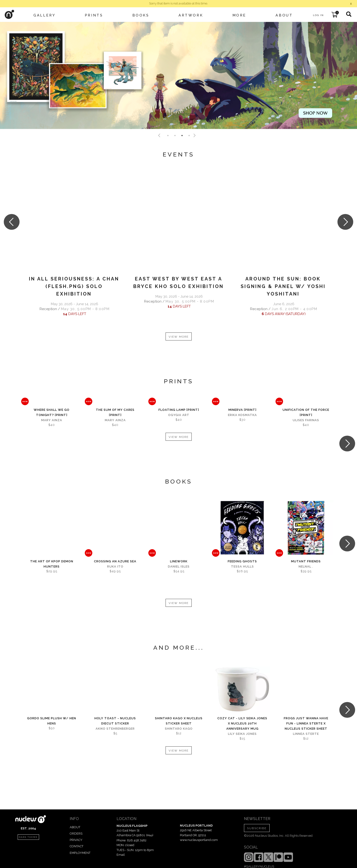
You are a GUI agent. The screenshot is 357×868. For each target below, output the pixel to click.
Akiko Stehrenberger (115, 729)
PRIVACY (76, 840)
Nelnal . (306, 566)
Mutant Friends (306, 561)
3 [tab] (182, 136)
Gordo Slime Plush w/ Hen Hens (52, 721)
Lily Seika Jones (242, 734)
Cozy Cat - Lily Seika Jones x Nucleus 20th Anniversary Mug (242, 723)
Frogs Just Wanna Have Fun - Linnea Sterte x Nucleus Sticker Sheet (306, 723)
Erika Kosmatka (242, 415)
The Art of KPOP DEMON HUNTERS (52, 564)
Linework (179, 561)
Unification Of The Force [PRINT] (306, 412)
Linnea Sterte (306, 734)
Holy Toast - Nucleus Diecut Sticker (115, 721)
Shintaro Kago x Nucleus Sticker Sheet (179, 721)
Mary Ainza (52, 420)
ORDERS (76, 834)
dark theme (28, 837)
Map (150, 835)
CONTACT (77, 846)
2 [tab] (175, 136)
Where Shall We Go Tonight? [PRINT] (52, 412)
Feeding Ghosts (242, 561)
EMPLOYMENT (80, 853)
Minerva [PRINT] (242, 410)
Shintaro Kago (179, 729)
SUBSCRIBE (257, 828)
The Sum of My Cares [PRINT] (115, 412)
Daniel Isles (179, 566)
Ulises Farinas (306, 420)
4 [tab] (189, 136)
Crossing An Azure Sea (115, 561)
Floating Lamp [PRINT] (179, 410)
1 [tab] (168, 136)
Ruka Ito (115, 566)
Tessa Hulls (242, 566)
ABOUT (75, 827)
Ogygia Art (179, 415)
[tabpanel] (178, 75)
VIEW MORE (179, 337)
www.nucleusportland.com (199, 840)
